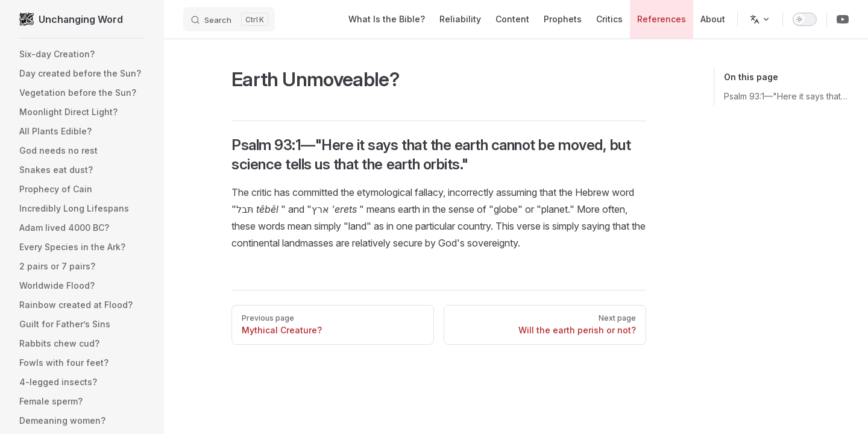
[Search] (229, 19)
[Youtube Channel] (843, 19)
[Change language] (760, 19)
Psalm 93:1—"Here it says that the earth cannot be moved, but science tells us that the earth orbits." (786, 96)
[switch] (805, 19)
